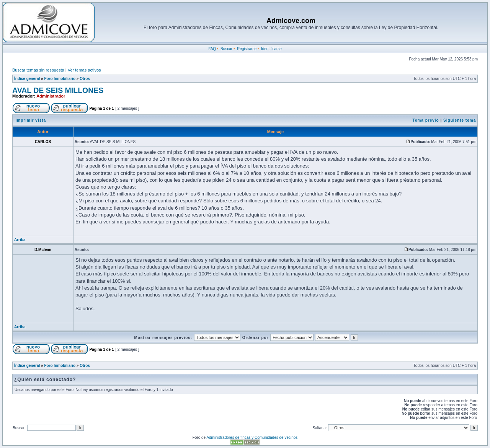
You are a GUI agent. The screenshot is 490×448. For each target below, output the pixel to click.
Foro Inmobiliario (60, 79)
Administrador (51, 96)
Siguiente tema (460, 120)
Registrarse (247, 49)
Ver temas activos (84, 70)
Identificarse (271, 49)
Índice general (27, 79)
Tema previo (426, 120)
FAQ (212, 49)
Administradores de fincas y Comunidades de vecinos (252, 437)
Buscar (226, 49)
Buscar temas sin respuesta (38, 70)
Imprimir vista (31, 120)
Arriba (20, 240)
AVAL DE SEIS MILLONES (58, 90)
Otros (85, 79)
